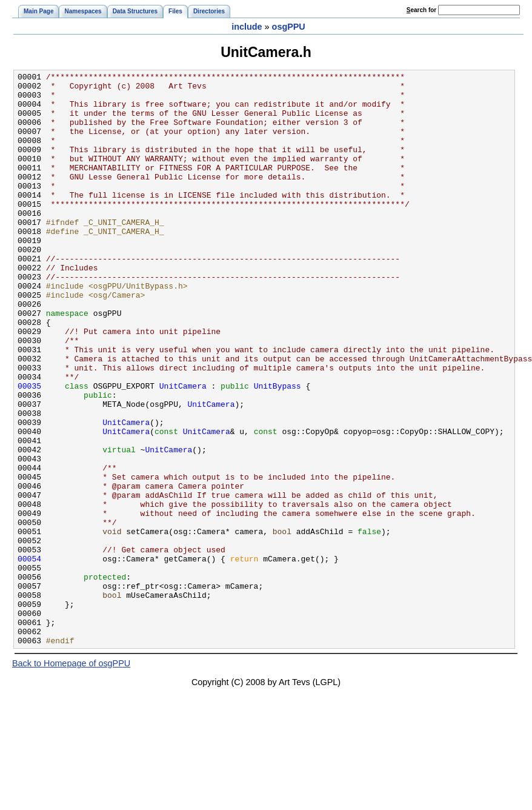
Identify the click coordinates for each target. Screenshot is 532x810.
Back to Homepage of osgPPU (71, 778)
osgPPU (289, 27)
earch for (421, 10)
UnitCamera (183, 449)
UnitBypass (278, 449)
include (247, 27)
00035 (29, 449)
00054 (29, 657)
